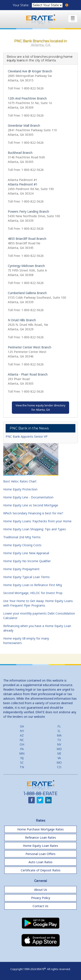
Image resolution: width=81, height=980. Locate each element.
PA (22, 749)
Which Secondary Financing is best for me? (33, 513)
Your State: (21, 5)
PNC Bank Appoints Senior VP (27, 436)
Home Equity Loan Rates (40, 846)
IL (59, 731)
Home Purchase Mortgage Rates (40, 829)
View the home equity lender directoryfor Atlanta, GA (40, 407)
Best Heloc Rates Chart (20, 481)
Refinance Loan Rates (40, 837)
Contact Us (40, 906)
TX (59, 740)
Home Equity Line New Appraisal (26, 553)
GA (22, 726)
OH (22, 744)
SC (22, 762)
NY (22, 731)
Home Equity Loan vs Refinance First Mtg (33, 585)
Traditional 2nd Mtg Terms (22, 537)
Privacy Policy (41, 898)
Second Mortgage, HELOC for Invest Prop (33, 593)
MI (59, 753)
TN (22, 767)
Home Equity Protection (20, 489)
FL (59, 726)
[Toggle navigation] (73, 19)
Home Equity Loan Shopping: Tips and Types (35, 529)
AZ (22, 735)
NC (22, 740)
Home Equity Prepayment (21, 569)
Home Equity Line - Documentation (28, 497)
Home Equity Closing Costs (22, 545)
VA (59, 758)
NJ (22, 758)
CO (59, 767)
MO (59, 762)
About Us (41, 890)
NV (59, 744)
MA (59, 735)
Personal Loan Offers (40, 854)
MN (22, 753)
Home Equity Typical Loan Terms (26, 577)
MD (59, 749)
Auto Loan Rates (40, 862)
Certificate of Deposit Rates (41, 870)
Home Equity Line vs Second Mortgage (31, 505)
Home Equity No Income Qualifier (27, 561)
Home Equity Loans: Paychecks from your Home (37, 521)
